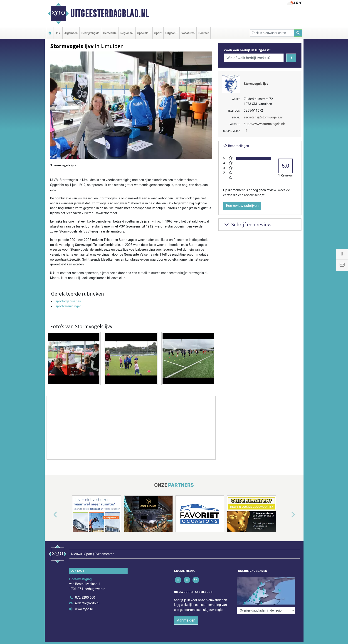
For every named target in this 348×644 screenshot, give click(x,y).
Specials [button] (143, 33)
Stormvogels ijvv (256, 84)
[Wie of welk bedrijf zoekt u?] (254, 58)
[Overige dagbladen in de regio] (266, 610)
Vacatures (188, 33)
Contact (204, 33)
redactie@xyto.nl (87, 603)
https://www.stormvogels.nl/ (265, 124)
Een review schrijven (242, 206)
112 (58, 33)
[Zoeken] (298, 33)
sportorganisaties (68, 301)
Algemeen (71, 33)
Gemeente (110, 33)
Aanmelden (186, 620)
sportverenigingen (68, 306)
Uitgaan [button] (170, 33)
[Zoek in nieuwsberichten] (272, 33)
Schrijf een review (247, 224)
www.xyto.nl (84, 609)
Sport (158, 33)
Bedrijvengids (90, 33)
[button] (50, 515)
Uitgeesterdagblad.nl (110, 13)
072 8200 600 (85, 598)
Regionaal (127, 33)
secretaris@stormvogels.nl (263, 117)
